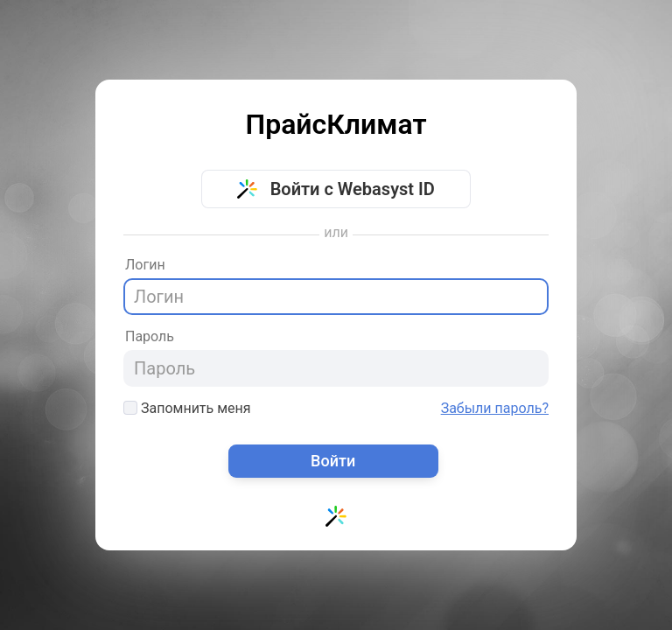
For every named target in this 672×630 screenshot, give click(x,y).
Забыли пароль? (495, 409)
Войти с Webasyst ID (336, 189)
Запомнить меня (187, 408)
